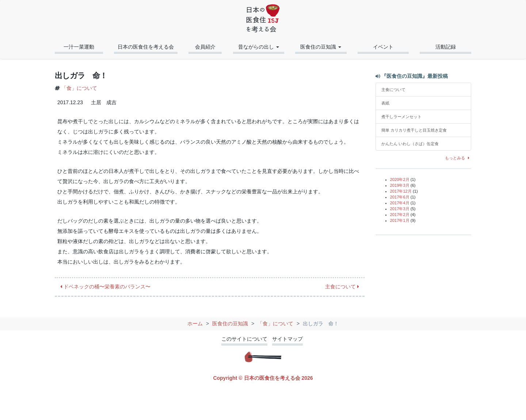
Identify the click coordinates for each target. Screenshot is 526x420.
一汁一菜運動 (79, 47)
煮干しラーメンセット (401, 117)
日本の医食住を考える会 (146, 47)
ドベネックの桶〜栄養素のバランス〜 (105, 287)
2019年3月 (400, 185)
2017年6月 (400, 197)
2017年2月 (400, 215)
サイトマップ (287, 339)
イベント (383, 47)
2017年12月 (401, 191)
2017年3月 (400, 209)
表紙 (385, 103)
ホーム (195, 323)
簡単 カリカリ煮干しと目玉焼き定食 (416, 130)
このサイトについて (244, 339)
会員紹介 (205, 47)
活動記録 (446, 47)
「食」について (79, 88)
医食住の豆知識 (230, 323)
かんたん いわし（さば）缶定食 (410, 144)
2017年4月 (400, 203)
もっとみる (458, 158)
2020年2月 (400, 179)
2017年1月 (400, 220)
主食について (342, 287)
